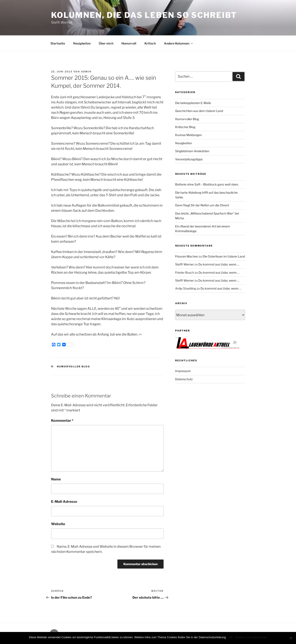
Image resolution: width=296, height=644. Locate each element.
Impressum (183, 371)
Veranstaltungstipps (189, 159)
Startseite (58, 43)
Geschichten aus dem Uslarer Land (199, 111)
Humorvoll (129, 43)
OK (231, 637)
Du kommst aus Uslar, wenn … (219, 264)
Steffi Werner (184, 264)
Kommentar (62, 421)
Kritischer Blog (185, 127)
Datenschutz (184, 379)
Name (56, 479)
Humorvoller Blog (73, 366)
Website (58, 524)
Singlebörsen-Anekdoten (192, 151)
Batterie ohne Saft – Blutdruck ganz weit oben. (207, 184)
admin (86, 72)
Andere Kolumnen (179, 43)
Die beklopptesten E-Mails (193, 103)
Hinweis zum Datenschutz (251, 637)
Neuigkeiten (82, 43)
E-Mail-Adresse (64, 502)
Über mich (106, 43)
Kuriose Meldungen (188, 135)
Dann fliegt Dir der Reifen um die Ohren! (202, 205)
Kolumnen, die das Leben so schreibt (144, 15)
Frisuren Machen (187, 256)
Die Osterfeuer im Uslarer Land (224, 256)
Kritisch (150, 43)
